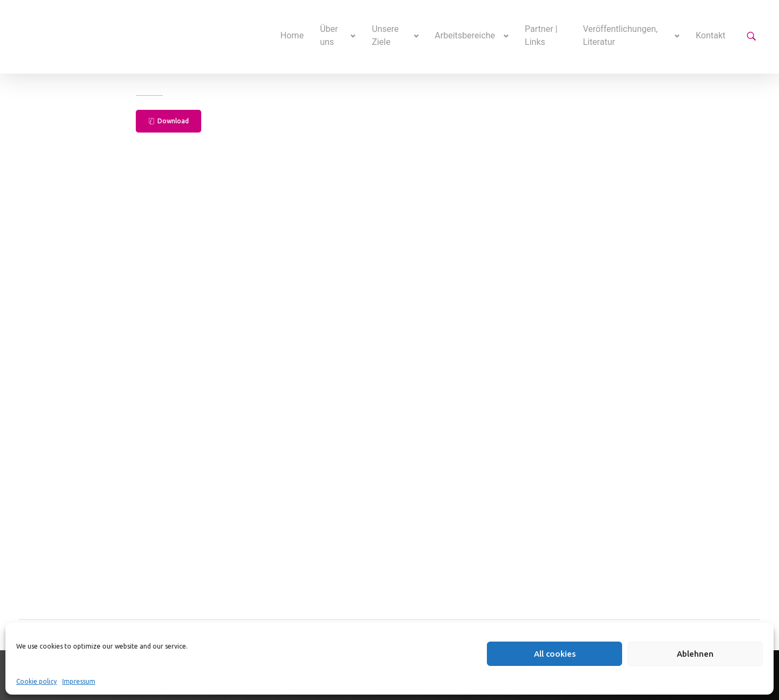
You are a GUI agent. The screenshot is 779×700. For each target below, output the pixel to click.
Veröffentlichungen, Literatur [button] (620, 35)
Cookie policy (37, 681)
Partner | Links (541, 35)
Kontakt (711, 35)
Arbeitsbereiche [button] (465, 35)
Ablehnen (695, 654)
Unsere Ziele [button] (385, 35)
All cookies (555, 654)
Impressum (79, 681)
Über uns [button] (329, 35)
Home (292, 35)
